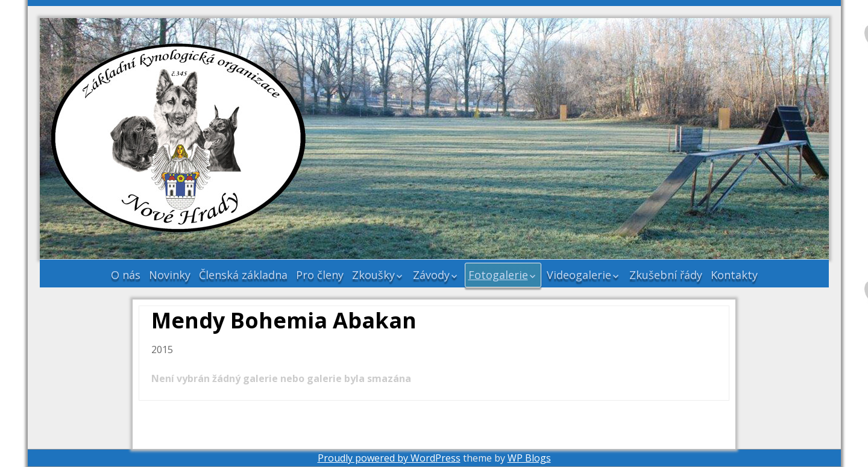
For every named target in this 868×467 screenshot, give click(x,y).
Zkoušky (373, 275)
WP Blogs (529, 458)
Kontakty (734, 275)
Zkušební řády (666, 275)
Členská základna (243, 275)
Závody (431, 275)
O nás (126, 275)
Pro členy (320, 275)
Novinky (170, 275)
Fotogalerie (498, 275)
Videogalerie (579, 275)
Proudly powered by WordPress (389, 458)
